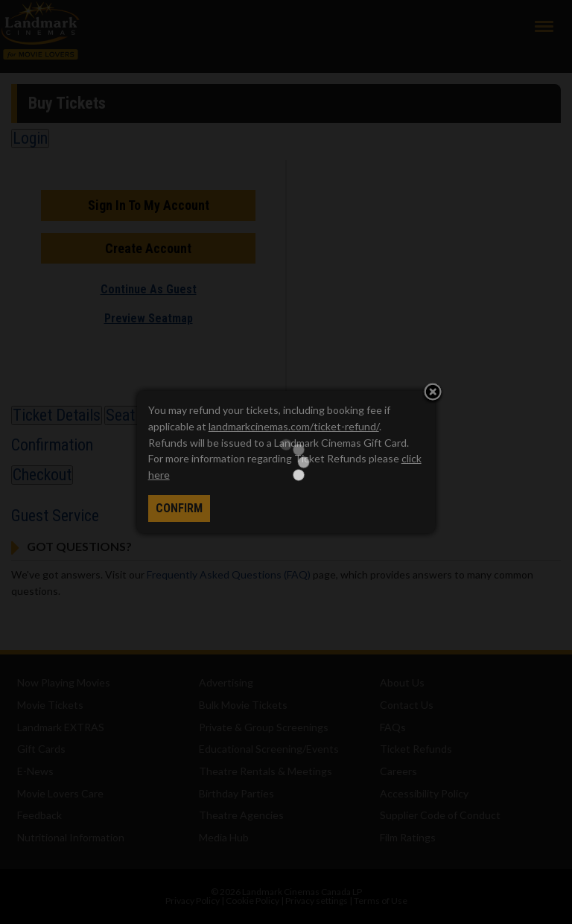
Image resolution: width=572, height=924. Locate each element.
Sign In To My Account (149, 205)
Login (30, 138)
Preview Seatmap (149, 318)
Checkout (42, 475)
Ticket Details (57, 415)
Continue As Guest (149, 289)
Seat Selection (152, 415)
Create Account (148, 248)
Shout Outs (239, 415)
